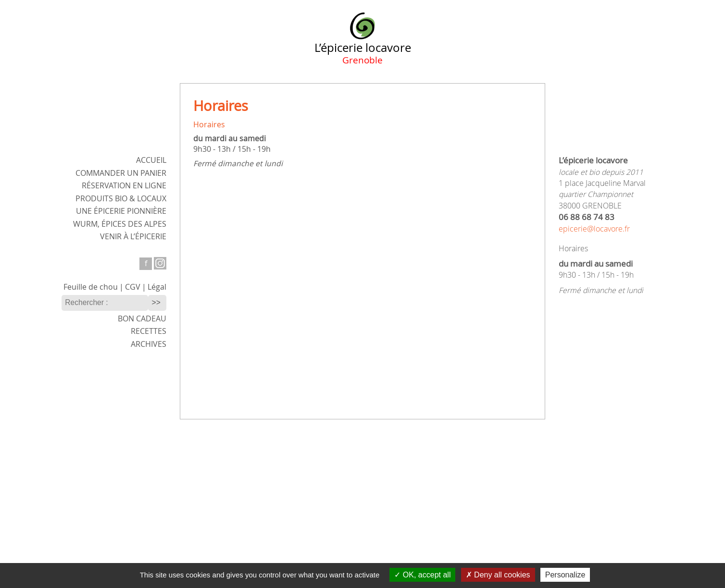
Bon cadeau (142, 319)
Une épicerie (121, 211)
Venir (133, 237)
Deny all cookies (498, 575)
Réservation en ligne (124, 186)
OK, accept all (422, 575)
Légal (157, 287)
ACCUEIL (151, 160)
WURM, (120, 224)
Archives (149, 344)
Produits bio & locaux (121, 199)
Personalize (565, 575)
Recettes (149, 331)
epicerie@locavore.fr (594, 229)
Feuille (91, 287)
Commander (121, 173)
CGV (133, 287)
